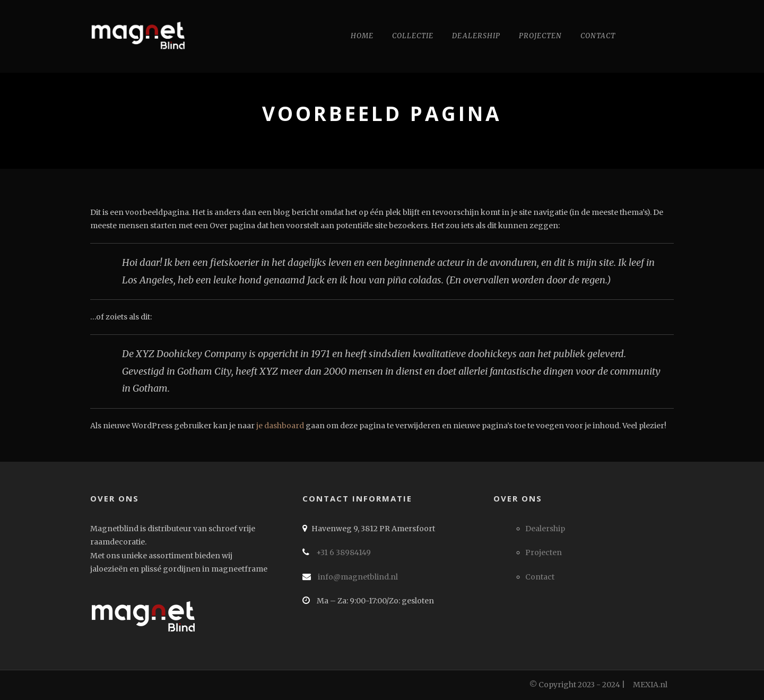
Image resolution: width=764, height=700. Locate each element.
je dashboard (280, 426)
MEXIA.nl (650, 685)
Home (362, 36)
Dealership (476, 36)
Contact (598, 36)
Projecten (540, 36)
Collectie (413, 36)
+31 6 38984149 (343, 552)
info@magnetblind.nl (357, 577)
